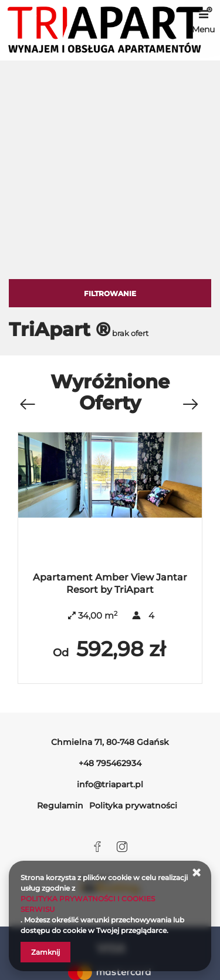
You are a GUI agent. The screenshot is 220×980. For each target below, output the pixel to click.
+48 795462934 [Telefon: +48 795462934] (110, 763)
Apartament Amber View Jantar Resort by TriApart (110, 583)
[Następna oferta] (190, 405)
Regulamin (60, 806)
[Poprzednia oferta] (27, 405)
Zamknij (45, 952)
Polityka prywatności (133, 806)
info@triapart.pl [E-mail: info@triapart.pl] (110, 784)
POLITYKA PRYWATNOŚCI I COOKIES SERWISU (88, 904)
